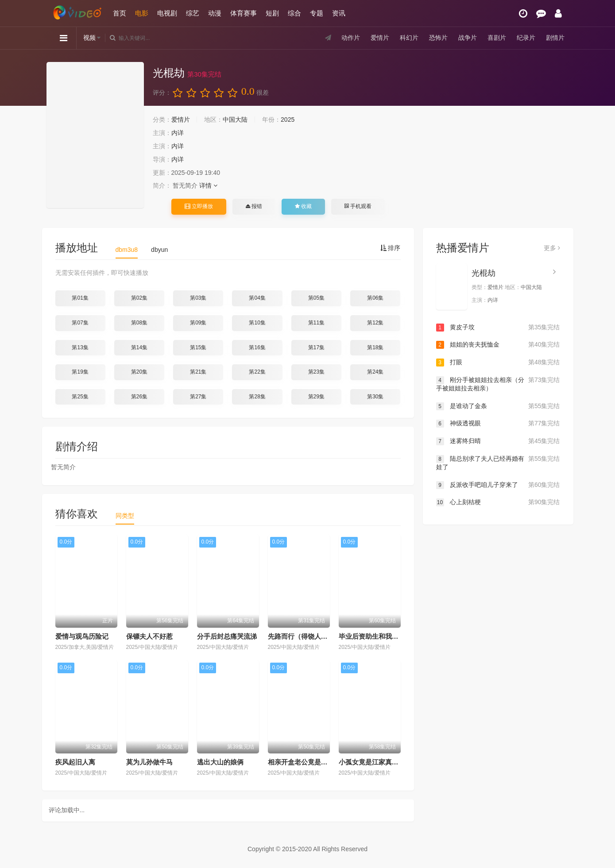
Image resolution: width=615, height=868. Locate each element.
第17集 (316, 347)
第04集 (257, 298)
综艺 (193, 13)
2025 (288, 120)
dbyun (159, 250)
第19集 (80, 372)
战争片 (468, 38)
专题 (317, 13)
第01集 (80, 298)
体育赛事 (244, 13)
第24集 (375, 372)
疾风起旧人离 (75, 762)
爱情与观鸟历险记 (82, 636)
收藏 (303, 206)
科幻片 (409, 38)
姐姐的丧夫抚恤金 (498, 345)
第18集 (375, 347)
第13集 (80, 347)
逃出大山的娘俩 (220, 762)
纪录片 (526, 38)
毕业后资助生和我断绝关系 (379, 636)
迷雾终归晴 (498, 441)
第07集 (80, 323)
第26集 (139, 397)
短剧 (272, 13)
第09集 (198, 323)
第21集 (198, 372)
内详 (178, 133)
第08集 (139, 323)
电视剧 (167, 13)
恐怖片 (438, 38)
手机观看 (358, 206)
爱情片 (380, 38)
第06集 (375, 298)
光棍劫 (483, 273)
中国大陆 (235, 120)
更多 (552, 248)
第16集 (257, 347)
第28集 (257, 397)
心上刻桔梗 (498, 502)
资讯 (339, 13)
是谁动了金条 (498, 406)
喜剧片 (497, 38)
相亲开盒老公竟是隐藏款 (304, 762)
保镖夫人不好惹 (149, 636)
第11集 (316, 323)
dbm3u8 (127, 250)
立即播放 (199, 206)
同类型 (125, 516)
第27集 (198, 397)
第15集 (198, 347)
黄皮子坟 (498, 328)
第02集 (139, 298)
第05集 (316, 298)
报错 (254, 206)
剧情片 (555, 38)
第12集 (375, 323)
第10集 (257, 323)
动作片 (351, 38)
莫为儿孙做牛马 (149, 762)
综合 (294, 13)
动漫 (215, 13)
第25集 (80, 397)
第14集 (139, 347)
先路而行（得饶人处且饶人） (311, 636)
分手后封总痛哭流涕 (227, 636)
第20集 (139, 372)
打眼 (498, 363)
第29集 (316, 397)
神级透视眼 (498, 424)
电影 (142, 13)
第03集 (198, 298)
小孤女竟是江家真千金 (372, 762)
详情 (208, 185)
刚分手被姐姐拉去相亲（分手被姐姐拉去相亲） (498, 384)
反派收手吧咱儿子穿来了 (498, 485)
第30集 (375, 397)
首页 (120, 13)
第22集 (257, 372)
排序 (391, 248)
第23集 (316, 372)
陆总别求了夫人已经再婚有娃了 (498, 463)
